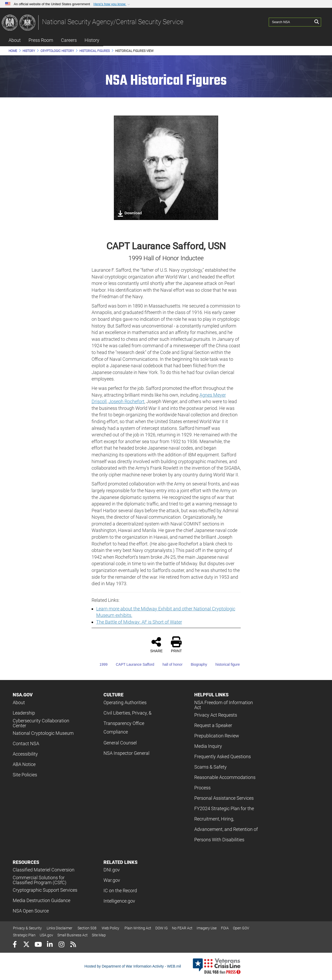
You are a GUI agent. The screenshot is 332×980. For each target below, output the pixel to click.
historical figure (224, 664)
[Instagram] (61, 945)
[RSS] (73, 945)
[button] (112, 4)
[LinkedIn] (50, 945)
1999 (100, 664)
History (92, 40)
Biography (195, 664)
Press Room (41, 40)
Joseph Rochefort (126, 401)
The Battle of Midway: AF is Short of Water (139, 622)
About (15, 40)
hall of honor (169, 664)
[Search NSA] (291, 22)
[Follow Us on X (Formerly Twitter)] (26, 945)
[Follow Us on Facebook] (15, 945)
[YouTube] (38, 945)
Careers (69, 40)
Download (130, 214)
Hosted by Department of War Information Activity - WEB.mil (133, 966)
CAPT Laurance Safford (131, 664)
